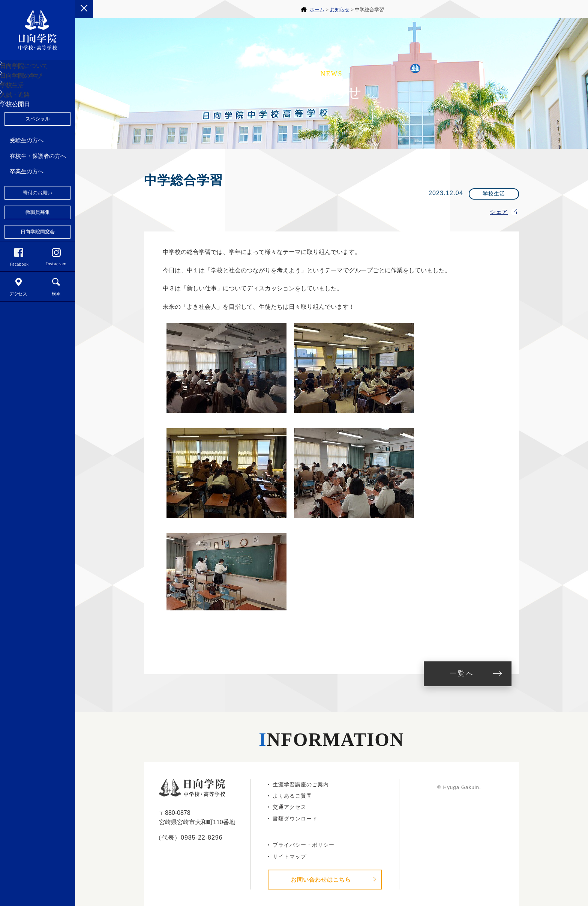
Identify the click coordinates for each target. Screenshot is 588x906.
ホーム (317, 10)
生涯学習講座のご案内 (301, 784)
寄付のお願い (37, 250)
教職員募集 (38, 270)
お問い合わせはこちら (321, 880)
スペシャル (38, 177)
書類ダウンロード (295, 819)
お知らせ (340, 10)
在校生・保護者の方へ (38, 214)
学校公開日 (24, 156)
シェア (499, 212)
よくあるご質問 (292, 796)
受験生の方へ (27, 198)
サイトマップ (289, 856)
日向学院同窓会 (38, 289)
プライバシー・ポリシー (304, 845)
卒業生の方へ (27, 229)
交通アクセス (289, 807)
